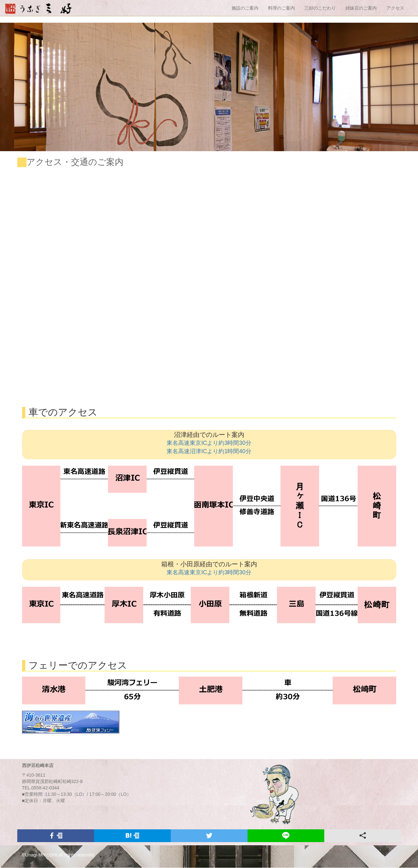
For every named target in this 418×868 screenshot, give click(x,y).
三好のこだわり (320, 8)
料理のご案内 (281, 8)
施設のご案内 (245, 8)
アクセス (395, 8)
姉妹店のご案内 (361, 8)
